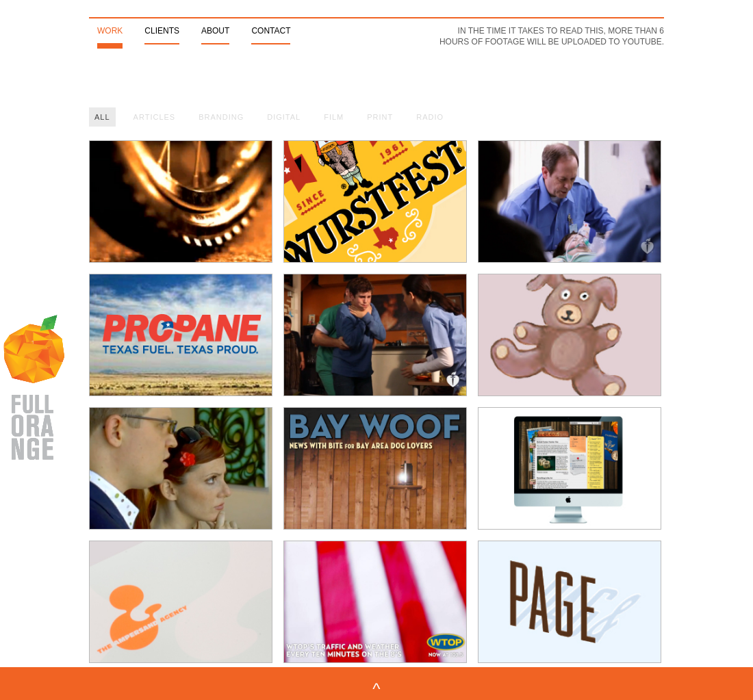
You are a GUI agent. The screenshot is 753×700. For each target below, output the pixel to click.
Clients (162, 31)
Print (380, 117)
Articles (155, 117)
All (102, 117)
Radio (430, 117)
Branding (221, 117)
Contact (271, 31)
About (215, 31)
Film (334, 117)
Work (110, 31)
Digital (284, 117)
